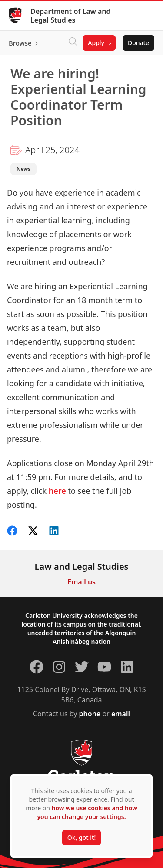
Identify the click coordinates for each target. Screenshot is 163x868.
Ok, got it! (81, 837)
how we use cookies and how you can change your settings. (87, 812)
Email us (81, 582)
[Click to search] (73, 43)
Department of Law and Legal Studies (71, 16)
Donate (138, 43)
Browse (20, 43)
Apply (96, 43)
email (121, 714)
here (57, 491)
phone (91, 714)
